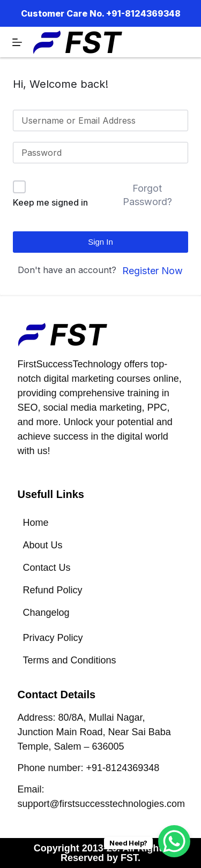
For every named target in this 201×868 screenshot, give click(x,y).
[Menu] (17, 42)
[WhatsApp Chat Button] (174, 841)
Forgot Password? (147, 195)
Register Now (152, 271)
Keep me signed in (50, 202)
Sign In (100, 242)
